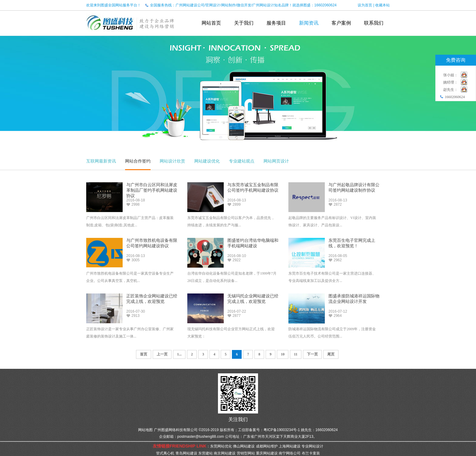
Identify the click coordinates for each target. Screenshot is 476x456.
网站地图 (145, 430)
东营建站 (206, 453)
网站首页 (211, 23)
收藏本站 (382, 5)
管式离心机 (165, 453)
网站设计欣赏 (172, 161)
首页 (144, 354)
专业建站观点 (242, 161)
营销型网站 (246, 453)
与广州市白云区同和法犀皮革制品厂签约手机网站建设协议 (152, 190)
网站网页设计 (276, 161)
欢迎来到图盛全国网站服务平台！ (114, 5)
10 (283, 354)
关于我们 (244, 23)
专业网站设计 (312, 446)
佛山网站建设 (244, 446)
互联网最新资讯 (101, 161)
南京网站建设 (225, 453)
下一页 (312, 354)
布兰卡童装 (311, 453)
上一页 (162, 354)
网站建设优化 (207, 161)
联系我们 (374, 23)
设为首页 (365, 5)
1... (179, 354)
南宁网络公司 (290, 453)
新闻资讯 (309, 23)
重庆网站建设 (267, 453)
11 (296, 354)
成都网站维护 (267, 446)
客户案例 (341, 23)
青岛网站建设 (186, 453)
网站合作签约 (138, 161)
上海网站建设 (290, 446)
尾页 (331, 354)
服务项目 (276, 23)
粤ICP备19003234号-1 (282, 430)
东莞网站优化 (221, 446)
